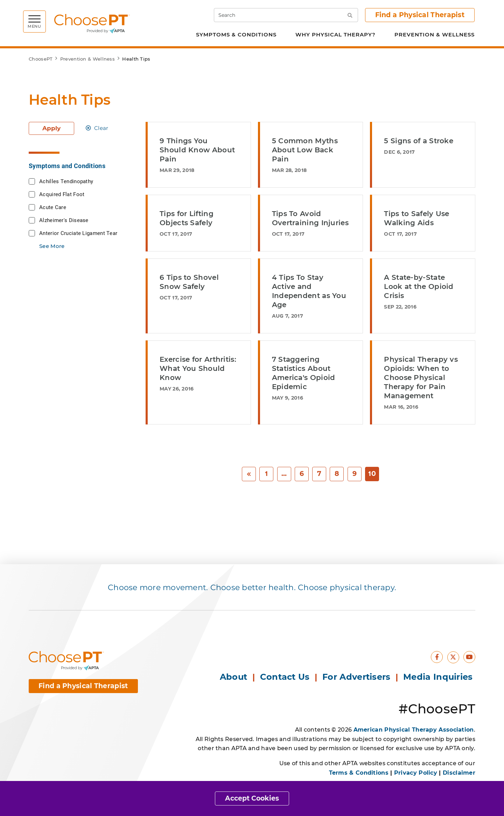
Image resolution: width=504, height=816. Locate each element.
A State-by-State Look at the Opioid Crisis (419, 286)
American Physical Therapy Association (414, 730)
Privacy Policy (416, 773)
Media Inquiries (439, 677)
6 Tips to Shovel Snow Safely (189, 282)
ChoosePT (41, 59)
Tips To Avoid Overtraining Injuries (310, 218)
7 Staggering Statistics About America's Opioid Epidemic (304, 373)
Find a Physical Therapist (420, 15)
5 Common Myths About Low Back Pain (305, 150)
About (234, 677)
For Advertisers (358, 677)
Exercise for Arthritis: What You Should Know (198, 368)
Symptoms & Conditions (236, 34)
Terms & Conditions (359, 773)
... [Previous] (284, 474)
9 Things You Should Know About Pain (197, 150)
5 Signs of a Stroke (419, 141)
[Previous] (249, 474)
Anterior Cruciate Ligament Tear (78, 233)
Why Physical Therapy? (335, 34)
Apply (51, 128)
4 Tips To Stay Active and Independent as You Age (309, 291)
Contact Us (285, 677)
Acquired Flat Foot (62, 194)
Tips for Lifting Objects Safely (187, 218)
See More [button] (52, 246)
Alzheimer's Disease (64, 220)
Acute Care (53, 207)
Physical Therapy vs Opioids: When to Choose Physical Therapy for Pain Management (421, 378)
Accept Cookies (252, 798)
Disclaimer (459, 773)
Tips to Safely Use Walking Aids (416, 218)
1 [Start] (266, 474)
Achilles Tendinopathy (66, 181)
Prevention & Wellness (435, 34)
